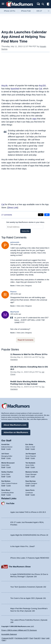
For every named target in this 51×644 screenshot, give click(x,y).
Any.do (4, 85)
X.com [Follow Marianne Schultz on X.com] (33, 476)
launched (15, 89)
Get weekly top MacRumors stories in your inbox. (26, 222)
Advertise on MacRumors (16, 432)
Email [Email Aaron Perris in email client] (27, 495)
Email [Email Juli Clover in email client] (3, 458)
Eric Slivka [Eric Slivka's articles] (29, 444)
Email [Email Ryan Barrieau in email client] (27, 485)
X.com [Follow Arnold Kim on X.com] (9, 449)
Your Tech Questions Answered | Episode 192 (28, 587)
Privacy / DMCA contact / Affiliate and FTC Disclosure (19, 630)
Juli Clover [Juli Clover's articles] (5, 454)
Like (23, 286)
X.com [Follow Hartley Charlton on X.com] (9, 476)
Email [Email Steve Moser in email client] (3, 495)
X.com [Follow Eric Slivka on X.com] (33, 449)
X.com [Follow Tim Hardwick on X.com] (33, 467)
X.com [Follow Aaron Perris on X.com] (33, 495)
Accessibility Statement (9, 634)
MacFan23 (15, 312)
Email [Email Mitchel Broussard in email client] (3, 467)
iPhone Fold (26, 11)
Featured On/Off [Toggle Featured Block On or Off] (8, 638)
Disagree (28, 286)
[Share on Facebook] (47, 215)
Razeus (13, 292)
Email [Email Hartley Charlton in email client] (3, 476)
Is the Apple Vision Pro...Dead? (23, 546)
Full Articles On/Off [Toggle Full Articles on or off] (21, 638)
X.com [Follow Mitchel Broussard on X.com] (9, 467)
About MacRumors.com (15, 425)
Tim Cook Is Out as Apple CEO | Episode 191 (28, 598)
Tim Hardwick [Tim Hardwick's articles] (30, 463)
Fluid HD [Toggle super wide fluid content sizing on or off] (37, 638)
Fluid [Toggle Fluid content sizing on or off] (31, 638)
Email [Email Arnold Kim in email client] (3, 449)
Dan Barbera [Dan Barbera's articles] (6, 481)
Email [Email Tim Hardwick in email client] (27, 467)
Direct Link (13, 207)
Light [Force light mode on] (48, 638)
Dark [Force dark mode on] (4, 640)
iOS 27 (39, 11)
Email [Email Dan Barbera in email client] (3, 485)
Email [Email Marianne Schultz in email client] (27, 476)
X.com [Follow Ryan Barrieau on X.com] (33, 485)
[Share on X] (41, 215)
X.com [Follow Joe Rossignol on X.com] (33, 458)
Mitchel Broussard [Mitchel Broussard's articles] (8, 463)
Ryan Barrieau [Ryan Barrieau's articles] (31, 481)
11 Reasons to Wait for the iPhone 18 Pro (29, 354)
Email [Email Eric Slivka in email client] (27, 449)
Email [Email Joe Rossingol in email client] (27, 458)
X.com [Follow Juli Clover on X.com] (9, 458)
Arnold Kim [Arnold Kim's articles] (5, 444)
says (34, 119)
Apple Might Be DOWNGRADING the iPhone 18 (29, 535)
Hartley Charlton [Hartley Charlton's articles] (7, 472)
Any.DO (42, 85)
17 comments (7, 215)
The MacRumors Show (20, 567)
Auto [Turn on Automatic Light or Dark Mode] (43, 638)
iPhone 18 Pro (10, 11)
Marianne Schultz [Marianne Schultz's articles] (32, 472)
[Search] (44, 4)
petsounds (15, 242)
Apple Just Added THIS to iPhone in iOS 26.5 (28, 512)
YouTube (10, 503)
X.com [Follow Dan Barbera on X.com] (9, 485)
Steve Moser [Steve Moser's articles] (6, 490)
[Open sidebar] (48, 4)
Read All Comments (26, 340)
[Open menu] (3, 4)
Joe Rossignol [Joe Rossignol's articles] (31, 454)
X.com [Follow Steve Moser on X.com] (9, 495)
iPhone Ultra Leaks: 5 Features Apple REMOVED (30, 558)
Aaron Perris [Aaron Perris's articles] (30, 490)
